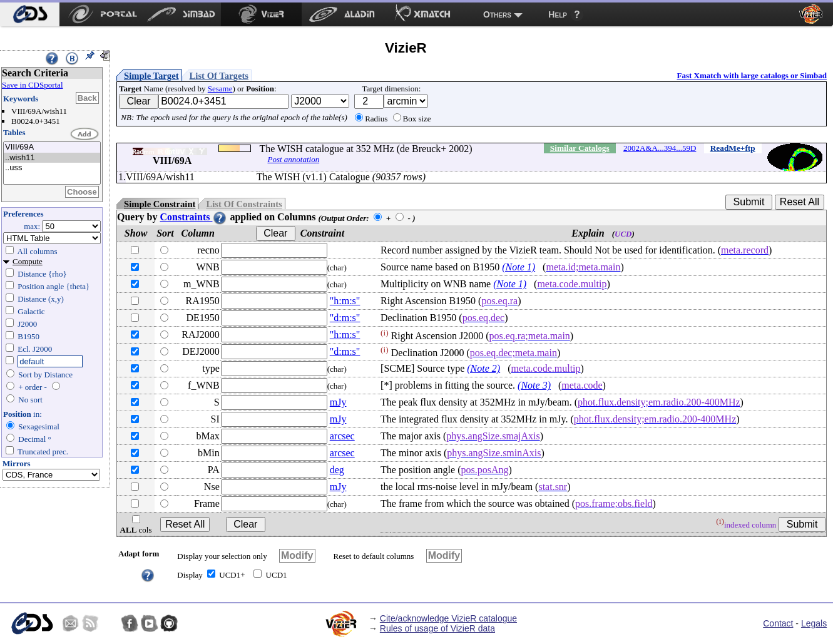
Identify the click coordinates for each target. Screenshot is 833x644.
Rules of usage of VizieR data (437, 628)
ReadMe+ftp (733, 148)
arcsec (342, 436)
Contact (778, 623)
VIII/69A (52, 147)
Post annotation (293, 159)
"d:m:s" (345, 318)
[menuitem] (30, 14)
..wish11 (52, 158)
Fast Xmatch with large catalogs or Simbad (752, 75)
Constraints (193, 217)
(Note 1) (519, 267)
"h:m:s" (345, 301)
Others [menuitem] (497, 14)
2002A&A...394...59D (660, 148)
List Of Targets (219, 76)
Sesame (220, 89)
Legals (814, 623)
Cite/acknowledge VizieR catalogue (448, 618)
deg (337, 470)
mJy (338, 402)
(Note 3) (534, 385)
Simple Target (151, 76)
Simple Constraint (160, 204)
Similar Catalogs (580, 148)
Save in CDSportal (33, 85)
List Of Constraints (244, 204)
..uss (52, 168)
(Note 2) (483, 368)
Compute (28, 261)
